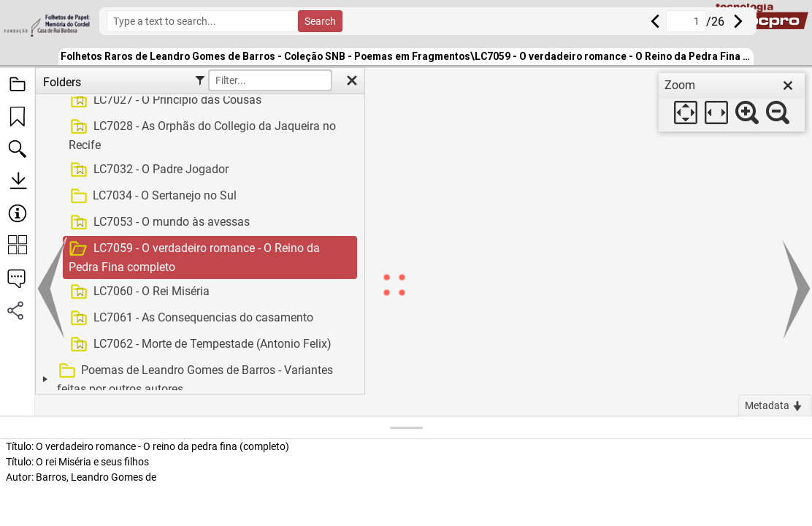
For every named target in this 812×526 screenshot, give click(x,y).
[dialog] (732, 102)
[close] (788, 85)
